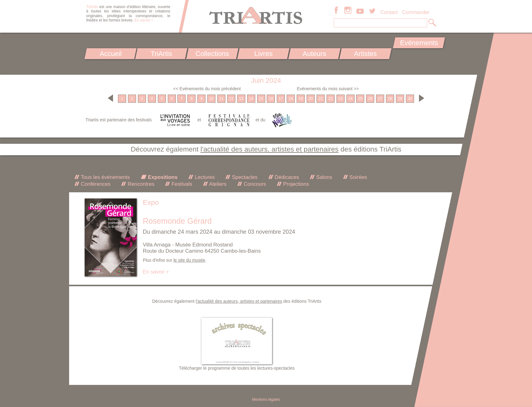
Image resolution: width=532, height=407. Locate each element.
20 (311, 99)
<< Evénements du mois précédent (207, 89)
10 (211, 99)
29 (400, 99)
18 (291, 99)
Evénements (419, 43)
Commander (416, 12)
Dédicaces (286, 177)
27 (380, 99)
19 (301, 99)
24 (351, 99)
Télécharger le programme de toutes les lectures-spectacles (237, 368)
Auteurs (314, 54)
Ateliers (217, 184)
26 (370, 99)
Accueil (110, 54)
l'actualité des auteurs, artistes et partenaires (270, 149)
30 (410, 99)
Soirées (358, 177)
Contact (389, 12)
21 (321, 99)
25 (360, 99)
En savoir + (144, 20)
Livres (264, 54)
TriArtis (161, 54)
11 (221, 99)
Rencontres (140, 184)
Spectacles (244, 177)
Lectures (204, 177)
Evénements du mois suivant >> (328, 89)
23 (341, 99)
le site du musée (189, 260)
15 (261, 99)
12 (231, 99)
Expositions (162, 177)
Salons (323, 177)
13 (241, 99)
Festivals (181, 184)
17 (281, 99)
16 (271, 99)
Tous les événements (105, 177)
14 (251, 99)
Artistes (365, 54)
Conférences (95, 184)
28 (390, 99)
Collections (212, 54)
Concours (254, 184)
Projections (295, 184)
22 (331, 99)
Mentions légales (266, 400)
